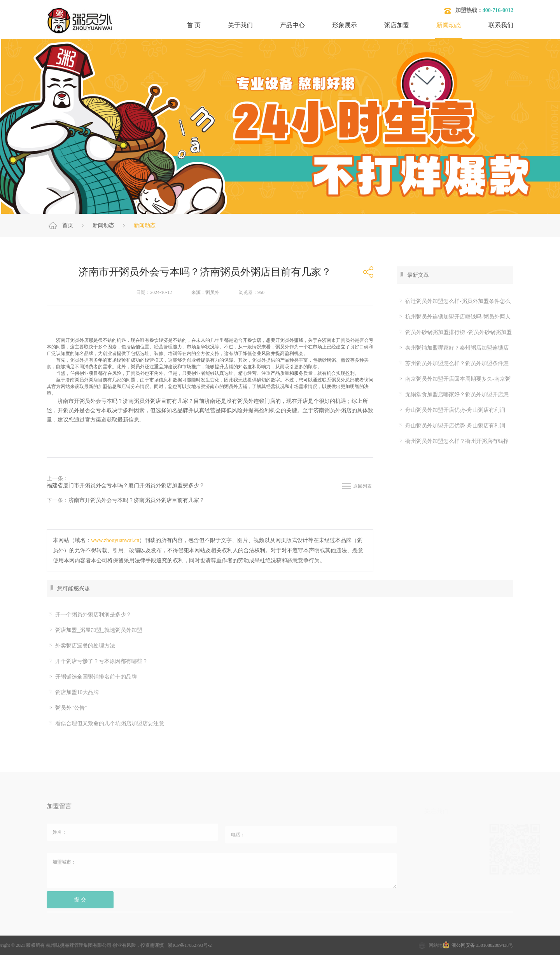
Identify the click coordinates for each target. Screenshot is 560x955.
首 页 (194, 25)
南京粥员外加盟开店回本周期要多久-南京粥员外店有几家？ (454, 379)
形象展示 (345, 25)
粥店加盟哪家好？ (224, 932)
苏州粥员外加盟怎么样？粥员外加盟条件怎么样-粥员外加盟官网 (453, 364)
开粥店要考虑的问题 (283, 932)
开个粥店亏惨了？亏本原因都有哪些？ (98, 661)
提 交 (80, 904)
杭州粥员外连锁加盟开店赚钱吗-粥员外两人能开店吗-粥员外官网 (454, 317)
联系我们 (501, 25)
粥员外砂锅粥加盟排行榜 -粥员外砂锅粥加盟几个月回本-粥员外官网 (454, 332)
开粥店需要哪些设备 (346, 932)
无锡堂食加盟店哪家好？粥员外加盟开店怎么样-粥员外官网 (453, 395)
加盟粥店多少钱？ (109, 932)
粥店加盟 (397, 25)
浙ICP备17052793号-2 (131, 945)
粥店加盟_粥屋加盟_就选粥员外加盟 (95, 630)
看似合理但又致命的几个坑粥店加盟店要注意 (106, 724)
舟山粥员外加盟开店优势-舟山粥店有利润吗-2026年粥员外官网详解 (451, 410)
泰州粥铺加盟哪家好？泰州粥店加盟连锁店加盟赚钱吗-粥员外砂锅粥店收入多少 (453, 348)
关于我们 (240, 25)
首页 (68, 225)
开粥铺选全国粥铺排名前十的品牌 (93, 677)
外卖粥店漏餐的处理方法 (82, 646)
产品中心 (292, 25)
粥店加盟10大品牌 (74, 693)
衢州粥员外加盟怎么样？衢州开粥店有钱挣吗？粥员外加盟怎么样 (453, 441)
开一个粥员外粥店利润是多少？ (90, 615)
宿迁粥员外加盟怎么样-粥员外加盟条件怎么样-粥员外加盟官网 (454, 301)
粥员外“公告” (68, 708)
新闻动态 (449, 25)
